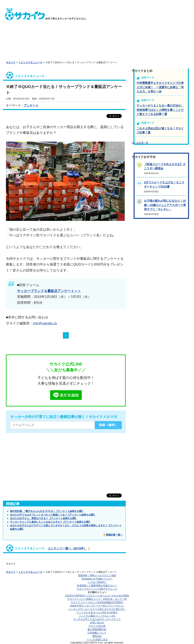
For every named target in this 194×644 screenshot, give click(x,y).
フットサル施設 (97, 616)
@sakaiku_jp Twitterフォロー (97, 579)
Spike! (97, 606)
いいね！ (97, 582)
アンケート (31, 105)
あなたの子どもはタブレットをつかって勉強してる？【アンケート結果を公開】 (53, 515)
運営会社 (97, 636)
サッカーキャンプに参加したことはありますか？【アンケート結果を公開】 (50, 522)
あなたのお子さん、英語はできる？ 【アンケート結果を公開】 (44, 518)
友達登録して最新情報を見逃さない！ (97, 586)
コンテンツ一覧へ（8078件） (67, 548)
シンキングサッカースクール (97, 609)
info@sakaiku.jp (45, 323)
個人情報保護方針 (97, 629)
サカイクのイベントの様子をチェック (97, 589)
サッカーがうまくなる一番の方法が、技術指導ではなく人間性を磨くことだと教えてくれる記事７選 (160, 110)
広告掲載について (97, 633)
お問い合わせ (97, 623)
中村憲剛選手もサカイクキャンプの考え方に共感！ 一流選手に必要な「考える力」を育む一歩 (160, 87)
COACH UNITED (97, 596)
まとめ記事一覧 (140, 143)
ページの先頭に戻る (97, 639)
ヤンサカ (97, 619)
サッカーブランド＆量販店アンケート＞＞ (49, 291)
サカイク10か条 (97, 626)
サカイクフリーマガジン (97, 602)
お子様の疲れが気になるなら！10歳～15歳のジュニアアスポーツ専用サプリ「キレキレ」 (165, 205)
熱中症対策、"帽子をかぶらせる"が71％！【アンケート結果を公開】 (47, 511)
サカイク (11, 62)
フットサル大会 (97, 612)
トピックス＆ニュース (30, 62)
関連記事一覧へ (114, 535)
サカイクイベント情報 (97, 599)
